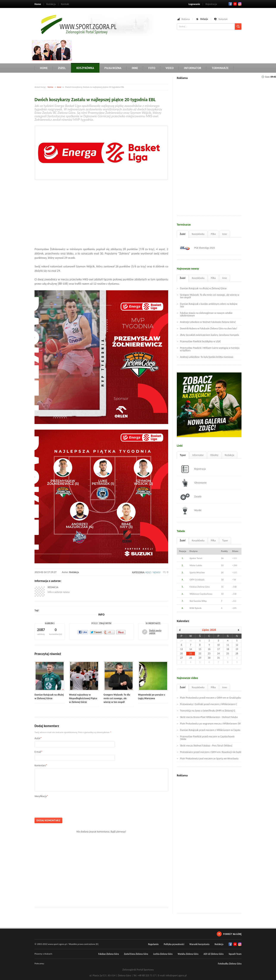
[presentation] (67, 806)
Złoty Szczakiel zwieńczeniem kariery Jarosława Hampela (209, 335)
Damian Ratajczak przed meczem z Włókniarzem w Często (210, 730)
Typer (183, 455)
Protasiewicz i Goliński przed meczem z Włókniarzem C (209, 704)
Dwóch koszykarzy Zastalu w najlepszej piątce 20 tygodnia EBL (95, 100)
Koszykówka (85, 68)
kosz (59, 87)
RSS (240, 4)
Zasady (191, 497)
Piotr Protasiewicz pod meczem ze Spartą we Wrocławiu (209, 759)
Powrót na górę (232, 934)
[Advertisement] (152, 50)
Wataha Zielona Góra (188, 954)
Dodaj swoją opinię (155, 632)
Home (38, 4)
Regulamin (153, 944)
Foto (152, 68)
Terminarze (220, 68)
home (50, 87)
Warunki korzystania (199, 944)
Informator (193, 68)
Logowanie (194, 4)
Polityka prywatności (174, 944)
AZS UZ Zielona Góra (214, 954)
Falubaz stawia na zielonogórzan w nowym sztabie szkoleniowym (206, 314)
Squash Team (235, 954)
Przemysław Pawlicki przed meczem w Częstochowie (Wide (207, 738)
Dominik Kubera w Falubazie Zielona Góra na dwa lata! (209, 328)
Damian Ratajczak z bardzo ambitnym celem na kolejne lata (209, 305)
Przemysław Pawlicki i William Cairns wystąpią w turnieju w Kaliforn (210, 349)
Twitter (235, 4)
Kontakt (65, 4)
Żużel (62, 68)
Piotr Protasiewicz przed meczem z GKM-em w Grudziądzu (211, 698)
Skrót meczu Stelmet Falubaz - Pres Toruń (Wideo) (206, 746)
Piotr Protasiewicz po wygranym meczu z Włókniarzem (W (210, 724)
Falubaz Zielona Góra (109, 954)
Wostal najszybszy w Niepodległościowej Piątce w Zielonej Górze (83, 698)
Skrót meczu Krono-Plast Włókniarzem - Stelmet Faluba (209, 717)
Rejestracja (211, 4)
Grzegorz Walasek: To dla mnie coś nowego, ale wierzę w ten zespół (117, 698)
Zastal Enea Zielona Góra (136, 954)
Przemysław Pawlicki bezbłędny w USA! (201, 341)
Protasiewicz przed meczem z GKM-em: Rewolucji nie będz (211, 752)
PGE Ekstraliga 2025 (198, 248)
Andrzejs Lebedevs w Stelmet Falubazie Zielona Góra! (208, 322)
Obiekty (214, 455)
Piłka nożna (113, 68)
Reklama (186, 19)
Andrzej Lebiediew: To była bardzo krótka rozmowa (207, 357)
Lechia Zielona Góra (163, 954)
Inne (135, 68)
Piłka (213, 234)
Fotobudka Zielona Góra (230, 964)
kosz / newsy (153, 572)
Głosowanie (193, 483)
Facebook (230, 4)
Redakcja (51, 4)
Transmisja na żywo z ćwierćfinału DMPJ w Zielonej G (208, 711)
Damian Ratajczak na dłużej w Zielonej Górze (203, 288)
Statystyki (223, 19)
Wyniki (191, 510)
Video (170, 68)
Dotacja (204, 19)
